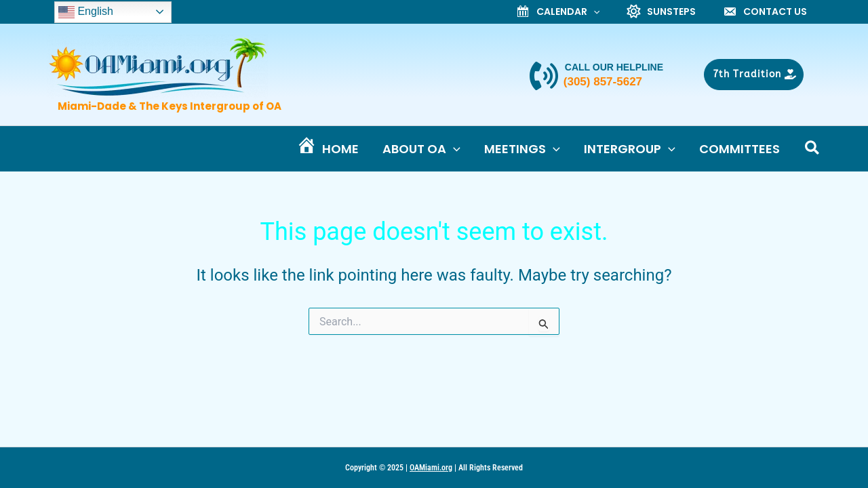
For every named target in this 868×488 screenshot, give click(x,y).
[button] (754, 76)
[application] (593, 13)
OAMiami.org (431, 468)
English (86, 13)
